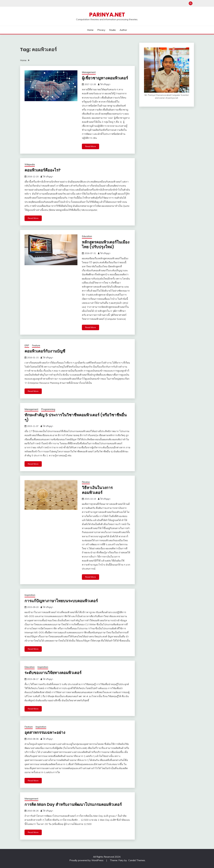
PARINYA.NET (107, 15)
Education (87, 236)
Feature (36, 345)
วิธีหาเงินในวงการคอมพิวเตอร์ (97, 490)
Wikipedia (30, 164)
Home (90, 30)
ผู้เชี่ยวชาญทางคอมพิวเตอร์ (105, 78)
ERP (27, 345)
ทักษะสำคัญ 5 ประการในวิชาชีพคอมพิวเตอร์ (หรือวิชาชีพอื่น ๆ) (76, 417)
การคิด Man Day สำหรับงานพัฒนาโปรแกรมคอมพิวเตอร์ (73, 804)
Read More (91, 146)
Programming (48, 409)
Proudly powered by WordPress (87, 860)
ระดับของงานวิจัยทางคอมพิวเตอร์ (53, 673)
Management (89, 72)
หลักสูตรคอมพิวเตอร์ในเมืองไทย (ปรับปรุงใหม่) (106, 245)
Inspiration (30, 595)
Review (86, 482)
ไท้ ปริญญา (105, 84)
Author (123, 30)
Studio (112, 30)
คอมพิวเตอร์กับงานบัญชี (45, 351)
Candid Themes (137, 860)
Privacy (101, 30)
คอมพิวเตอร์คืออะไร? (43, 170)
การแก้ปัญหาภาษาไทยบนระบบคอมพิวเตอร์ (61, 601)
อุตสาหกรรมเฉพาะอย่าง (45, 733)
